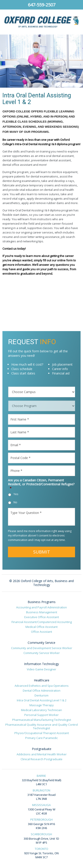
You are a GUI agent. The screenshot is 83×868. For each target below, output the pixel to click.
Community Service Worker (42, 653)
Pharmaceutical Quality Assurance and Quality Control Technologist (42, 726)
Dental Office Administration (42, 691)
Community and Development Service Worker (42, 648)
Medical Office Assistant (41, 627)
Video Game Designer (41, 669)
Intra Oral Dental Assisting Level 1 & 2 (42, 700)
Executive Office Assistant (42, 617)
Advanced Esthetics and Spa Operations (42, 686)
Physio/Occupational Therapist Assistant (42, 733)
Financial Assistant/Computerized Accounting (42, 622)
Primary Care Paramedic (41, 738)
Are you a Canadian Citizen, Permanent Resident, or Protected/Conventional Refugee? (41, 484)
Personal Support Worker (41, 715)
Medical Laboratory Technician (41, 710)
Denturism (41, 695)
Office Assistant (41, 632)
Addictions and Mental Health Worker (42, 754)
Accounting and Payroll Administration (41, 607)
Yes (16, 494)
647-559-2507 (42, 5)
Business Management (42, 612)
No (15, 502)
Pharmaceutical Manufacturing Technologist (42, 720)
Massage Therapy (42, 705)
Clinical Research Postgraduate (41, 759)
